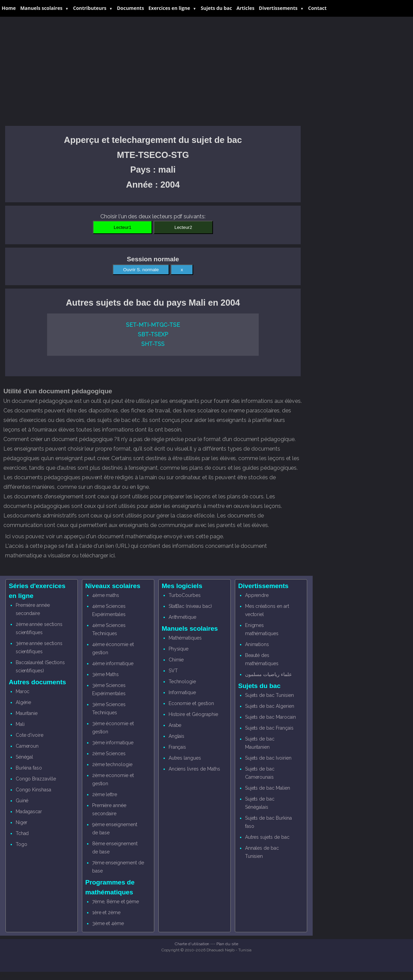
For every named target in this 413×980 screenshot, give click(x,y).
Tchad (22, 833)
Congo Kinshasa (33, 790)
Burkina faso (29, 768)
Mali (20, 724)
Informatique (182, 692)
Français (177, 747)
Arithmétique (182, 617)
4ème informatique (113, 663)
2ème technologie (112, 764)
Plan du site (227, 944)
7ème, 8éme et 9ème (116, 902)
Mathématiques (185, 638)
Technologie (182, 682)
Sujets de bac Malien (268, 788)
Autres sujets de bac (267, 837)
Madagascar (29, 811)
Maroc (23, 691)
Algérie (24, 702)
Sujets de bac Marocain (270, 717)
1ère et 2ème (106, 912)
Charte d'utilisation (192, 944)
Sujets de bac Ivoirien (268, 758)
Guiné (22, 801)
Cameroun (27, 746)
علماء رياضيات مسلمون (268, 674)
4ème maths (106, 595)
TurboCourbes (185, 595)
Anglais (177, 736)
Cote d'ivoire (30, 735)
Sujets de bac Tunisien (269, 695)
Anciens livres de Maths (194, 769)
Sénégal (25, 757)
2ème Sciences (109, 754)
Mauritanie (27, 713)
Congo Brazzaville (36, 779)
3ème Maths (106, 674)
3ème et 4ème (108, 923)
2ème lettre (105, 794)
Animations (257, 644)
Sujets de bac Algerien (270, 706)
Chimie (176, 660)
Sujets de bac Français (269, 728)
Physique (179, 649)
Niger (22, 822)
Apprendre (257, 595)
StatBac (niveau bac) (190, 606)
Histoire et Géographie (193, 714)
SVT (173, 671)
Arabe (175, 725)
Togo (22, 844)
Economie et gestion (191, 703)
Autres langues (185, 758)
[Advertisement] (153, 71)
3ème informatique (113, 743)
